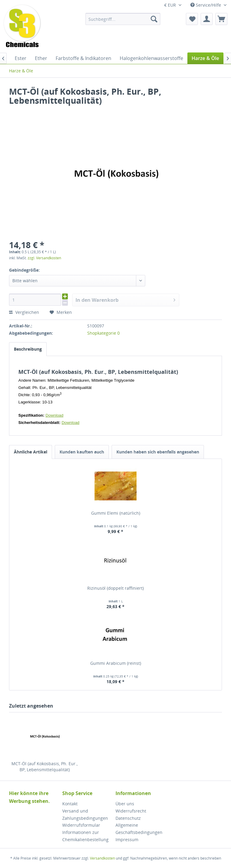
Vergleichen (24, 312)
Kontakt (70, 804)
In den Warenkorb (126, 299)
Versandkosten (102, 858)
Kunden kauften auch (82, 452)
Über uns (125, 804)
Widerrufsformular (81, 825)
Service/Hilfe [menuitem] (206, 5)
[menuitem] (123, 19)
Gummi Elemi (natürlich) (116, 513)
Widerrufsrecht (131, 811)
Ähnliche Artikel (31, 452)
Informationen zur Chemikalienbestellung (85, 836)
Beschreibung (28, 349)
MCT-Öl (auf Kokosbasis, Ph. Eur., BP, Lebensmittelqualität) (45, 767)
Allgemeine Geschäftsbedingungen (139, 829)
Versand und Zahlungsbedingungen (85, 814)
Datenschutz (128, 818)
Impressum (127, 840)
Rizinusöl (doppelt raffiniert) (115, 588)
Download (54, 415)
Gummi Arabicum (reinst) (116, 663)
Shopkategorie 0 (103, 333)
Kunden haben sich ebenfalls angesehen (158, 452)
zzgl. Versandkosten (44, 258)
